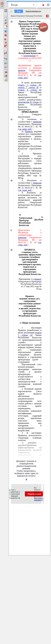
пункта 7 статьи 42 (28, 87)
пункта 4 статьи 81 (30, 90)
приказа (22, 70)
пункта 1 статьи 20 (29, 85)
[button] (2, 4)
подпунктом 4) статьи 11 (30, 102)
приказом (37, 122)
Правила (29, 131)
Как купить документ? (38, 499)
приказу (38, 279)
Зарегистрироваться (33, 11)
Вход (19, 11)
